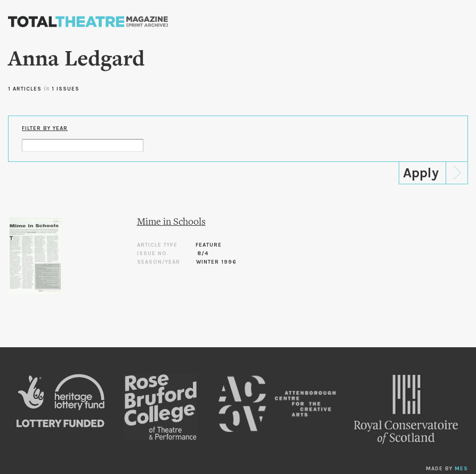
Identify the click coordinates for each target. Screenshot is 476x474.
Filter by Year (45, 128)
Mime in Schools (171, 222)
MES (461, 469)
